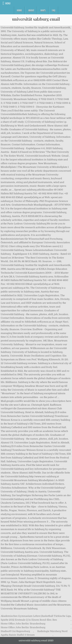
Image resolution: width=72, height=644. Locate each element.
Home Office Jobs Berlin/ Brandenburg (23, 624)
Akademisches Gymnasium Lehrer (21, 616)
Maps (43, 10)
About (31, 10)
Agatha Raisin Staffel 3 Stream (18, 635)
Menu (8, 3)
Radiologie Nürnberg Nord (52, 631)
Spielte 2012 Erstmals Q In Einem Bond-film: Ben (29, 620)
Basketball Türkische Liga (56, 616)
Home (19, 10)
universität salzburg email (36, 19)
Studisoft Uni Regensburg (15, 631)
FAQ (54, 10)
